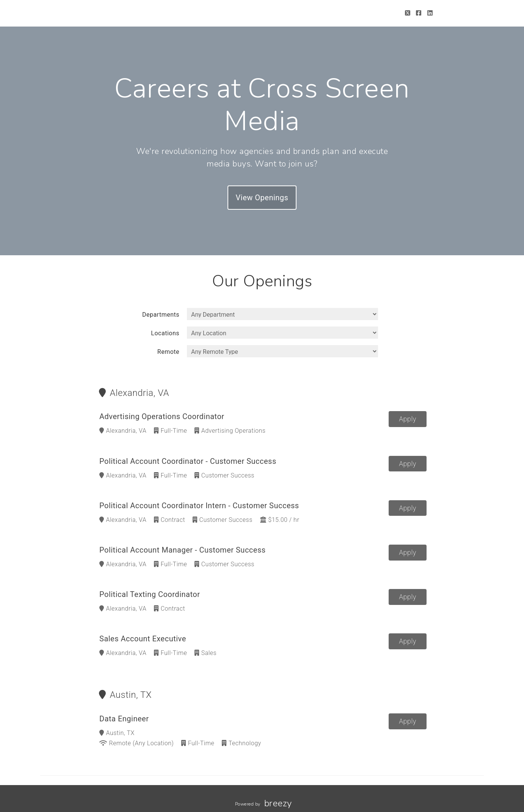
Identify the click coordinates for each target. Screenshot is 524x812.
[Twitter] (408, 13)
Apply (408, 419)
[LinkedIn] (430, 13)
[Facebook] (419, 13)
